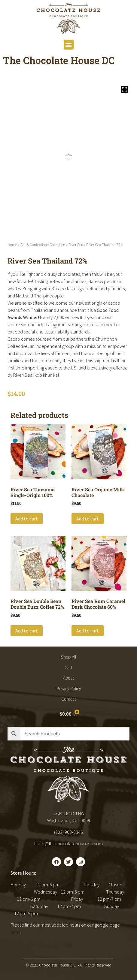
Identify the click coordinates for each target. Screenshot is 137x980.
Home (12, 245)
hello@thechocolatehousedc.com (68, 843)
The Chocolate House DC (59, 60)
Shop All (68, 657)
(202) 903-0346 (68, 832)
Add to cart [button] (27, 519)
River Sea (76, 245)
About (69, 678)
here (15, 932)
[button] (69, 45)
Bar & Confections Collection (43, 245)
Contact (69, 699)
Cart (68, 667)
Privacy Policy (69, 688)
